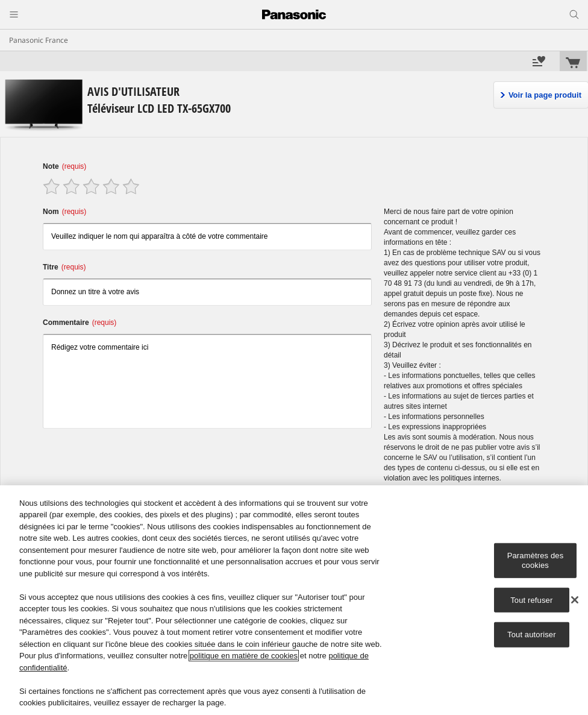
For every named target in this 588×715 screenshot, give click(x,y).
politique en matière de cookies (244, 656)
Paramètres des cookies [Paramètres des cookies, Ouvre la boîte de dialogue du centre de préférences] (536, 560)
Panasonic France (39, 40)
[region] (294, 600)
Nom (64, 212)
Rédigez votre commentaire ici (207, 381)
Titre (64, 267)
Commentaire (80, 323)
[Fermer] (575, 600)
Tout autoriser (532, 635)
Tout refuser (531, 600)
